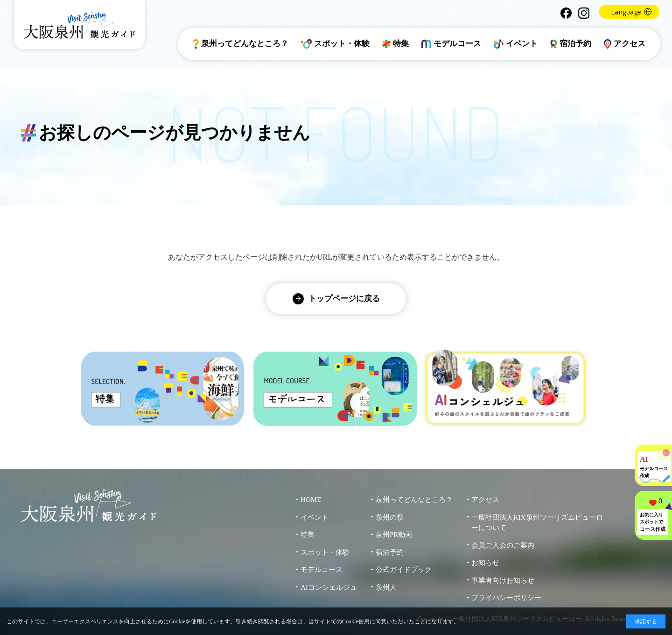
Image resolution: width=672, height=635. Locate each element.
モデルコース (451, 44)
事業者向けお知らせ (503, 580)
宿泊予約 (571, 44)
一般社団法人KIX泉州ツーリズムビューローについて (537, 523)
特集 (395, 44)
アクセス (625, 44)
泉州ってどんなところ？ (241, 44)
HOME (311, 500)
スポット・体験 (336, 44)
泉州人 (386, 587)
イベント (516, 44)
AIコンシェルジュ (329, 587)
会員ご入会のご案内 (503, 545)
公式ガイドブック (404, 570)
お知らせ (485, 563)
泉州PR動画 (394, 535)
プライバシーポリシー (506, 598)
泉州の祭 (390, 517)
